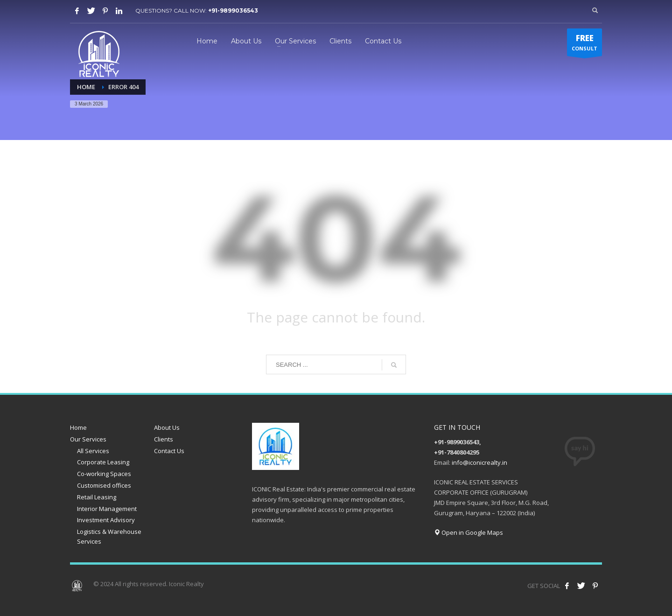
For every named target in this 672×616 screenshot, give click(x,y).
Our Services (88, 439)
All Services (93, 451)
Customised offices (104, 485)
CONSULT (584, 44)
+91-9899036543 (233, 10)
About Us (167, 427)
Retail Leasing (97, 497)
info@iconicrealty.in (479, 462)
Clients (164, 439)
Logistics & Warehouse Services (109, 536)
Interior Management (107, 509)
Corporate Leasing (103, 462)
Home (78, 427)
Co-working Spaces (104, 474)
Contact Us (169, 451)
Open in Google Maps (469, 532)
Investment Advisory (106, 520)
